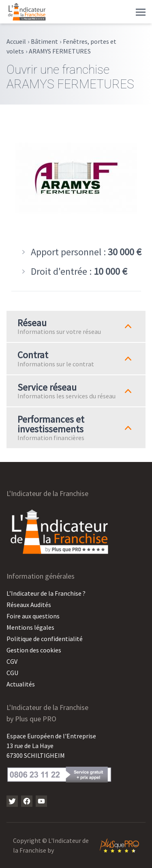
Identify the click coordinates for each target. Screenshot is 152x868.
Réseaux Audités (29, 605)
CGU (12, 673)
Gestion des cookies (34, 650)
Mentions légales (30, 627)
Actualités (21, 684)
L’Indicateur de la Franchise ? (46, 593)
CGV (12, 661)
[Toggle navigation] (141, 11)
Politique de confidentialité (45, 639)
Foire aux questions (33, 616)
